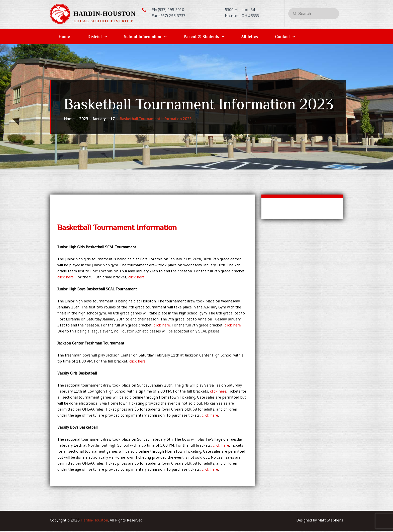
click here (66, 278)
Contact (292, 37)
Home (65, 37)
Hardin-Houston (105, 14)
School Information (147, 37)
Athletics (257, 37)
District (97, 37)
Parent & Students (207, 37)
